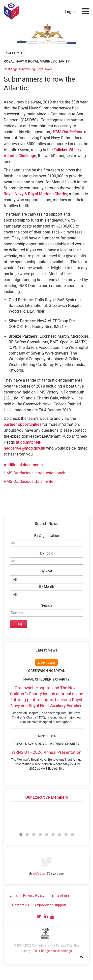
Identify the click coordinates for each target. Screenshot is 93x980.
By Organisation (47, 536)
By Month (47, 587)
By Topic (47, 553)
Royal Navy (44, 69)
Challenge (11, 69)
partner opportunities (23, 424)
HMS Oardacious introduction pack (34, 473)
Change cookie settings (56, 951)
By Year (46, 571)
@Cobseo (40, 874)
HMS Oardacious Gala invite (28, 481)
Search (46, 605)
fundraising (27, 69)
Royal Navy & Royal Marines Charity (35, 194)
